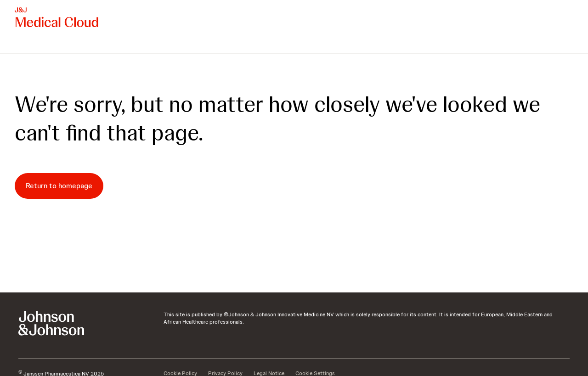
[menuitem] (18, 44)
